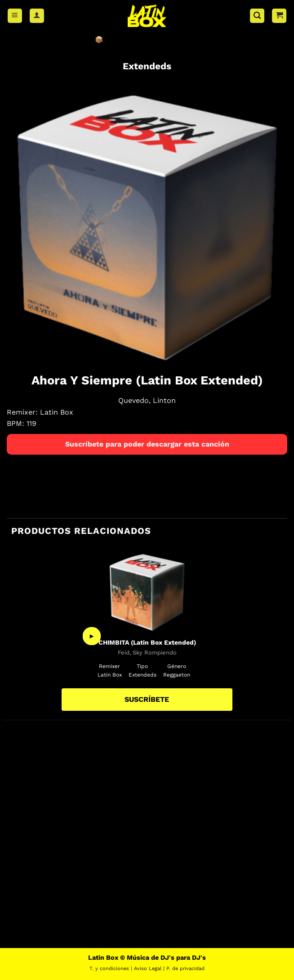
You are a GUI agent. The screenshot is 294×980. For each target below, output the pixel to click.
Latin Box (57, 412)
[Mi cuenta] (37, 16)
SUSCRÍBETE (147, 699)
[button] (15, 16)
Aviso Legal (148, 969)
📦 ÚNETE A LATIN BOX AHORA (147, 40)
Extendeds (147, 66)
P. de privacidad (185, 969)
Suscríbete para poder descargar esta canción (147, 444)
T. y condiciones (109, 969)
